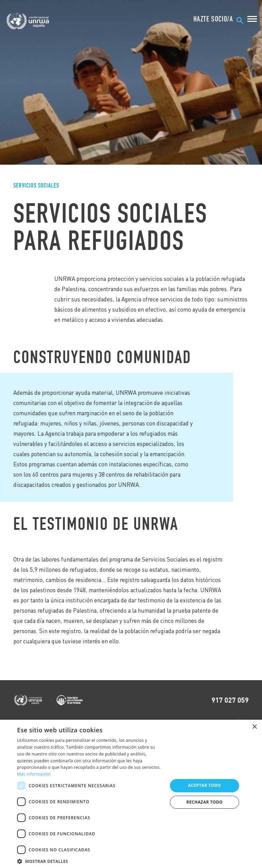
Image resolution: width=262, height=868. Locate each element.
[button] (90, 860)
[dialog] (131, 794)
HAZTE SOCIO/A (213, 19)
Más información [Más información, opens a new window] (34, 774)
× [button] (254, 727)
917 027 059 (230, 700)
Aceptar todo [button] (204, 785)
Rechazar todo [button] (204, 802)
